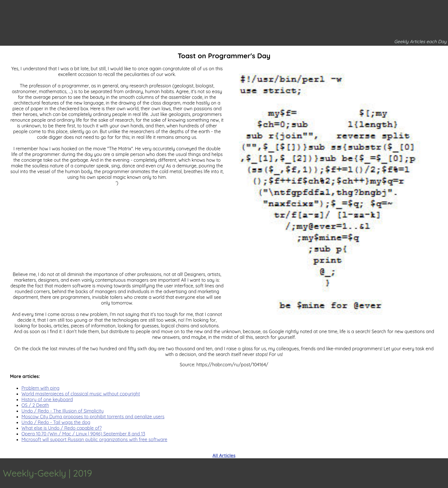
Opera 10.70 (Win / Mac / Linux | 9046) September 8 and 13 (83, 434)
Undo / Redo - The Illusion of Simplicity (63, 411)
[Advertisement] (224, 367)
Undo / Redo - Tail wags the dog (56, 422)
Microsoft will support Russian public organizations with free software (94, 439)
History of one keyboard (47, 399)
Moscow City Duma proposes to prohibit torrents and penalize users (93, 417)
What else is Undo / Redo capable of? (62, 428)
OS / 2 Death (35, 405)
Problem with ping (40, 388)
